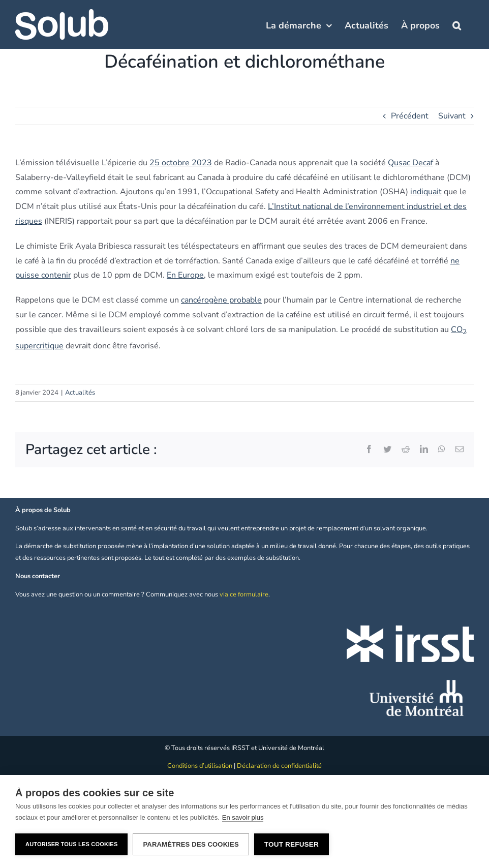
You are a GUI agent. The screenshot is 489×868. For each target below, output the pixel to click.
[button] (457, 24)
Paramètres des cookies (191, 844)
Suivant (452, 116)
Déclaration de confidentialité (279, 766)
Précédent (410, 116)
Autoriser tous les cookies (71, 844)
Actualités (80, 393)
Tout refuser (292, 844)
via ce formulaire (244, 594)
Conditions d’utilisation (200, 766)
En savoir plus (243, 817)
